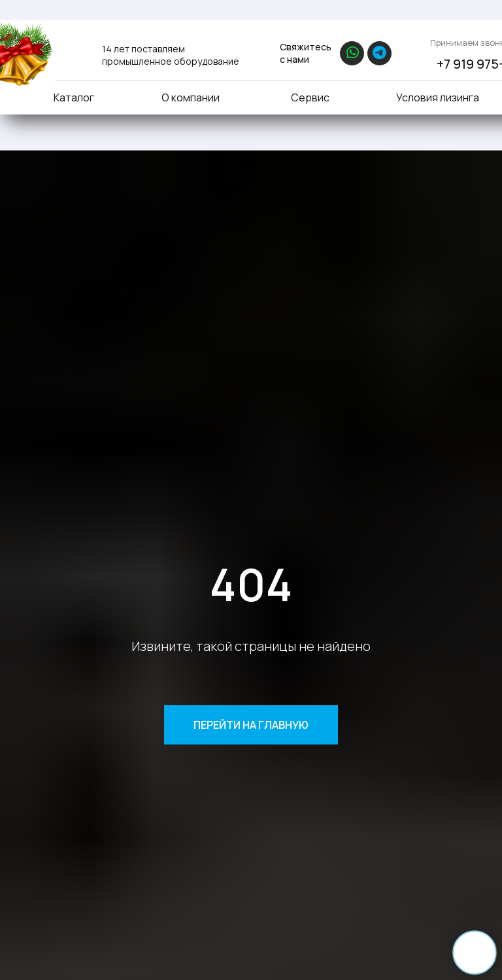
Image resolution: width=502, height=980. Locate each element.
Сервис (310, 97)
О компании (191, 97)
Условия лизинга (438, 97)
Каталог (74, 97)
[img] (70, 51)
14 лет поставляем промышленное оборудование (171, 55)
